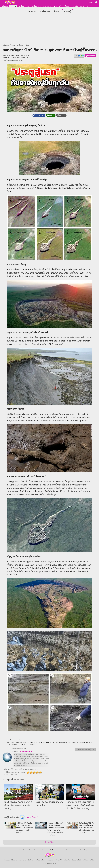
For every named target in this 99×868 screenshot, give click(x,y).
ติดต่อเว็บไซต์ (76, 860)
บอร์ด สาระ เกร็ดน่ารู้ (24, 45)
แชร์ (79, 56)
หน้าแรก (5, 6)
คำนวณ (68, 6)
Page (82, 6)
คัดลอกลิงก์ (91, 56)
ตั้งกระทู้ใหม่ (49, 842)
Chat (28, 6)
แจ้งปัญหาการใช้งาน (89, 860)
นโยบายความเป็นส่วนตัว (27, 860)
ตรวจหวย (54, 6)
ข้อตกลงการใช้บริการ (10, 860)
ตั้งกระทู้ (68, 11)
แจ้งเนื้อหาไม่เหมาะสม (49, 864)
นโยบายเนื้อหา (41, 860)
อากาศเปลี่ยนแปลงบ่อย (16, 60)
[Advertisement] (49, 29)
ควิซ (61, 6)
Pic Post (46, 6)
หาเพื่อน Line (36, 6)
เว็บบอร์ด (13, 6)
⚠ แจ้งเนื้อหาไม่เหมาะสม (83, 750)
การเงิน (75, 6)
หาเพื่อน (21, 6)
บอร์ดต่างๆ (45, 11)
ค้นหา (56, 11)
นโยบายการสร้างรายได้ (55, 860)
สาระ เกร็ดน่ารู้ (29, 817)
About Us (67, 860)
